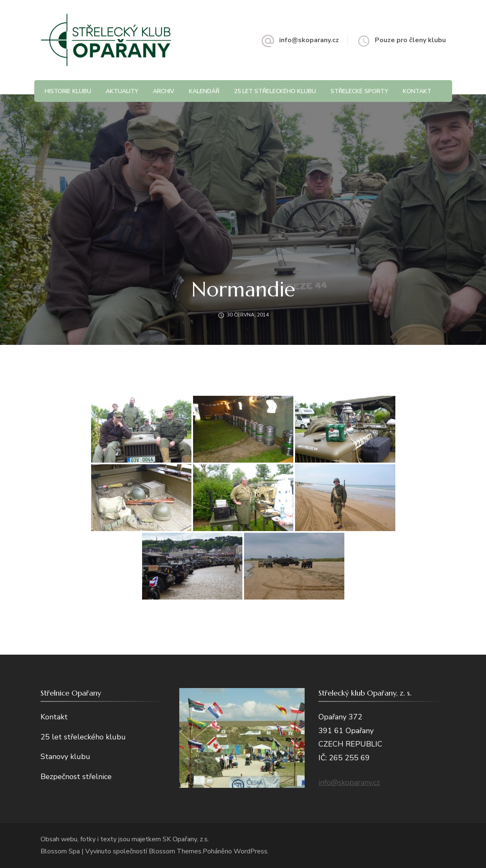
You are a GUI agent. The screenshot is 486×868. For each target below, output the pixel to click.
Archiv (164, 91)
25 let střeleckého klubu (275, 91)
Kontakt (417, 91)
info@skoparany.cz (309, 40)
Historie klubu (68, 91)
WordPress (251, 851)
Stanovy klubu (65, 757)
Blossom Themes (175, 851)
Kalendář (204, 91)
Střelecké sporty (359, 91)
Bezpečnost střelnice (76, 777)
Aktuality (122, 91)
